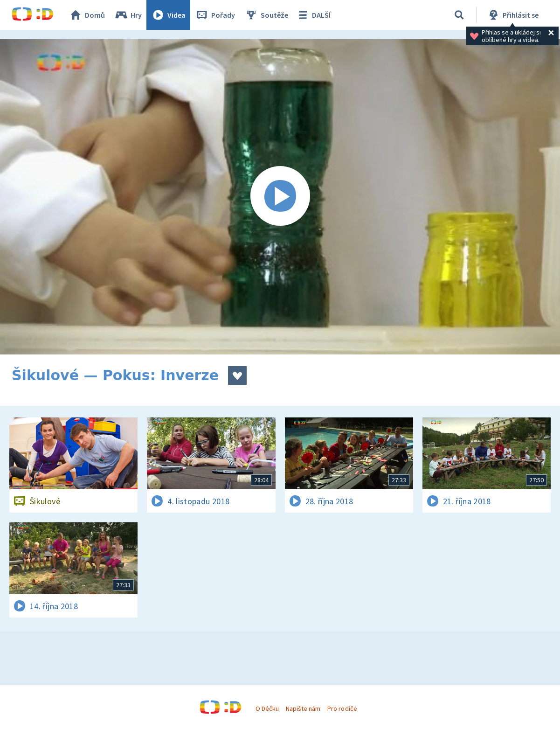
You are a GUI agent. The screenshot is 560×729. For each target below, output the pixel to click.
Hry (128, 15)
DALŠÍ (313, 15)
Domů (87, 15)
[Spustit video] (280, 197)
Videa (168, 15)
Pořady (215, 15)
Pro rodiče (342, 708)
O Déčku (267, 708)
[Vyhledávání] (459, 15)
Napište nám (303, 708)
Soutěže (266, 15)
